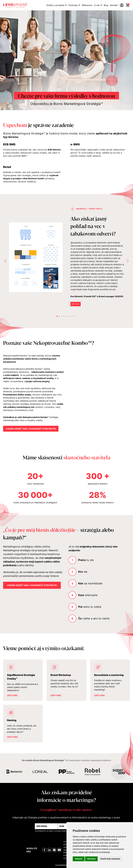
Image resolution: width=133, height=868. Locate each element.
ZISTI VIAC (76, 304)
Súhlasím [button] (79, 859)
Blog (106, 5)
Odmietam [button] (91, 859)
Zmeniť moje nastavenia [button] (110, 859)
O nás (97, 5)
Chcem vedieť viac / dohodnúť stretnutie (31, 429)
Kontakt (114, 5)
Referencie (87, 5)
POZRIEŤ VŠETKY (95, 209)
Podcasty (73, 5)
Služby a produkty (56, 5)
